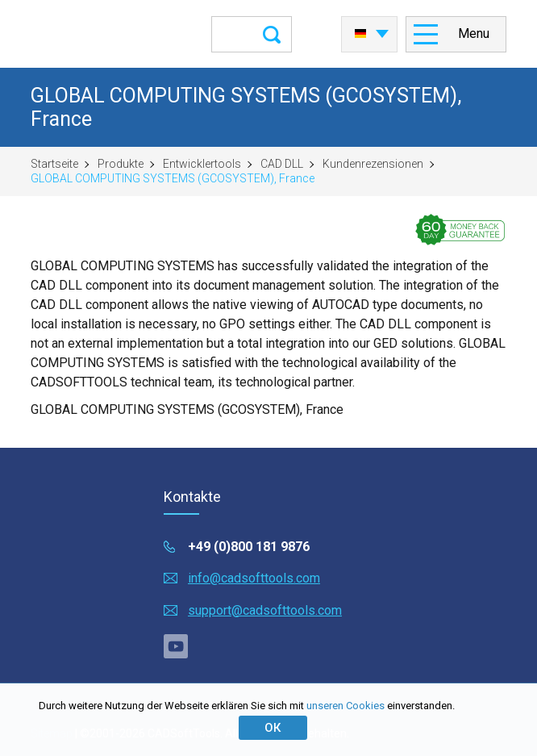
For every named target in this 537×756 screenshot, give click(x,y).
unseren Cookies (346, 706)
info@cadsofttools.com (254, 578)
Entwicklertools (202, 164)
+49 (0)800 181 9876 (249, 547)
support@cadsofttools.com (265, 610)
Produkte (121, 164)
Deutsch (360, 34)
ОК (273, 728)
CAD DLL (282, 164)
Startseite (54, 164)
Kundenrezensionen (373, 164)
